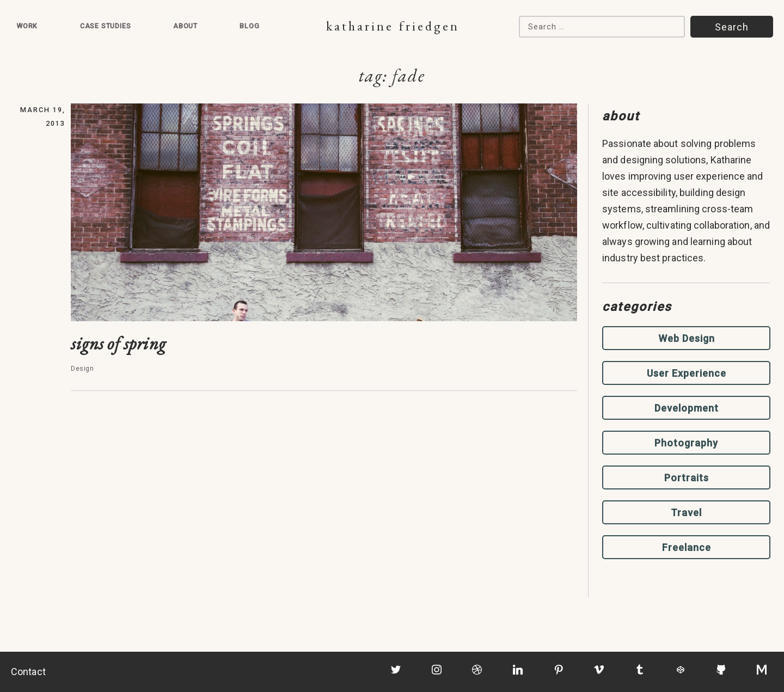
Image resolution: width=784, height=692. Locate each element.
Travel (686, 513)
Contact (28, 672)
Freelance (687, 547)
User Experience (687, 373)
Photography (686, 443)
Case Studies (106, 26)
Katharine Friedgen (393, 26)
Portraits (687, 478)
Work (27, 26)
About (185, 26)
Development (687, 408)
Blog (249, 26)
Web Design (687, 338)
